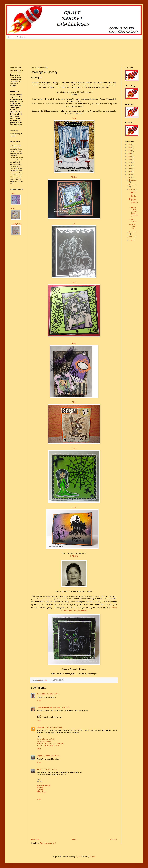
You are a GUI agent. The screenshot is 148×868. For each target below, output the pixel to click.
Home (11, 37)
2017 (129, 171)
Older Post (113, 839)
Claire (74, 177)
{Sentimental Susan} (44, 741)
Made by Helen (16, 224)
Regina (39, 756)
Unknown (40, 727)
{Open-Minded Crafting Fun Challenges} (50, 743)
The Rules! (21, 37)
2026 (129, 145)
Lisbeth (74, 556)
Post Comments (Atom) (48, 843)
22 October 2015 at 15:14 (51, 694)
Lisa (74, 283)
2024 (129, 151)
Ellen (13, 193)
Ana (74, 118)
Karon (39, 694)
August (132, 237)
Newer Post (35, 839)
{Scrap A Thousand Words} (46, 739)
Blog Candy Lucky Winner (133, 226)
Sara (74, 343)
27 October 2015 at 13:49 (53, 727)
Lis (74, 224)
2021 (129, 160)
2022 (129, 157)
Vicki (74, 508)
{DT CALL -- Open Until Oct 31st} (48, 746)
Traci (74, 449)
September (133, 232)
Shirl (74, 402)
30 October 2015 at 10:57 (48, 769)
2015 (129, 177)
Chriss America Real (44, 707)
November (133, 185)
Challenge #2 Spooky (132, 194)
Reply (39, 700)
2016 (129, 175)
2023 (129, 154)
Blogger (92, 857)
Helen (13, 209)
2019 (129, 166)
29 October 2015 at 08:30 (51, 756)
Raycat (78, 857)
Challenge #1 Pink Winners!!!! (133, 202)
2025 (129, 148)
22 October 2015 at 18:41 (61, 707)
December (133, 180)
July (131, 240)
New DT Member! (133, 221)
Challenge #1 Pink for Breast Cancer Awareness (133, 212)
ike (38, 769)
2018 (129, 169)
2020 (129, 163)
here (83, 87)
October (132, 190)
